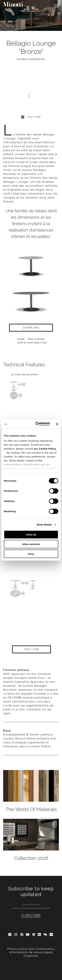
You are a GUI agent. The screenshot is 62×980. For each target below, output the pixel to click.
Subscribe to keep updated (31, 891)
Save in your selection (32, 343)
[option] (31, 15)
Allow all (31, 534)
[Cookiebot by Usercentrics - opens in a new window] (37, 424)
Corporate (31, 956)
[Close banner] (57, 424)
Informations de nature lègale (31, 952)
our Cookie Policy (45, 449)
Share (21, 339)
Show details (44, 525)
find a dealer (36, 339)
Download (31, 328)
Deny (31, 554)
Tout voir (31, 117)
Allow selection (31, 544)
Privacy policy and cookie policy (31, 949)
